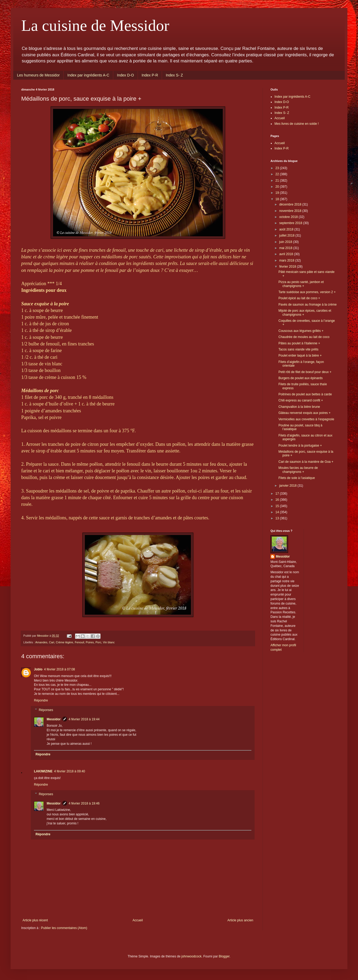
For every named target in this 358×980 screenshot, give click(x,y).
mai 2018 (286, 248)
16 (278, 500)
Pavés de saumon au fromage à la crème (307, 305)
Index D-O (125, 75)
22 (278, 174)
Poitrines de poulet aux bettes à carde (305, 394)
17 (278, 494)
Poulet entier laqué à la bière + (300, 356)
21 (278, 181)
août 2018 (287, 229)
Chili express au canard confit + (301, 400)
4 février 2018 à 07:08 (60, 669)
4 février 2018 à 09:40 (70, 771)
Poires (90, 642)
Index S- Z (174, 75)
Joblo (38, 669)
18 (278, 199)
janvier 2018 (288, 486)
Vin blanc (109, 642)
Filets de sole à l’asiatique (297, 478)
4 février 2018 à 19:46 (84, 803)
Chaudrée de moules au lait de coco (304, 337)
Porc (98, 642)
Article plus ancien (240, 920)
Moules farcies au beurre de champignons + (298, 470)
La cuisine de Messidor (95, 25)
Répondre (41, 700)
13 (278, 518)
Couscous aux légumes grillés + (301, 331)
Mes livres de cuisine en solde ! (297, 124)
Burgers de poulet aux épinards (301, 378)
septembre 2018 (291, 223)
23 (278, 168)
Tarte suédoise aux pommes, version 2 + (307, 292)
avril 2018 (287, 254)
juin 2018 (286, 242)
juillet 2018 (287, 236)
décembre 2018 (291, 204)
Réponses (46, 710)
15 (278, 506)
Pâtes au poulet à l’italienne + (299, 343)
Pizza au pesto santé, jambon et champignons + (301, 284)
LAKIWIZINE (43, 771)
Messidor (54, 719)
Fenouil (79, 642)
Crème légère (64, 642)
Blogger (224, 956)
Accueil (138, 920)
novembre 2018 (291, 211)
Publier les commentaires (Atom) (64, 928)
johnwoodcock (191, 956)
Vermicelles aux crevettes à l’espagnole (306, 419)
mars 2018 (287, 260)
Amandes (41, 642)
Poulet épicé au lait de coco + (299, 298)
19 (278, 193)
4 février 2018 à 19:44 (84, 719)
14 (278, 512)
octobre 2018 (289, 217)
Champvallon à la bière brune (299, 407)
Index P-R (150, 75)
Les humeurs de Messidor (38, 75)
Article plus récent (35, 920)
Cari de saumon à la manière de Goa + (306, 462)
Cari (52, 642)
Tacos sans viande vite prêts (298, 349)
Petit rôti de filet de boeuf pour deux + (305, 372)
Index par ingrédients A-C (88, 75)
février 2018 (288, 267)
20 (278, 187)
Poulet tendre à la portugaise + (300, 446)
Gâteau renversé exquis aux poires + (304, 413)
